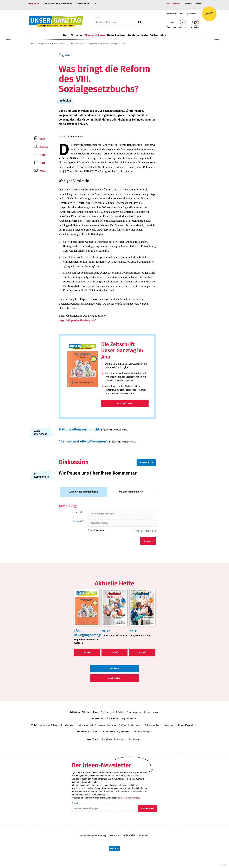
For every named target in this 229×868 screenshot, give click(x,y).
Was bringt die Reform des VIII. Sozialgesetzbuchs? (105, 41)
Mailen (43, 168)
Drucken (44, 144)
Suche (98, 15)
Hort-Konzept (76, 41)
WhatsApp (70, 722)
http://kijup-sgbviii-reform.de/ (77, 317)
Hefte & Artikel (116, 32)
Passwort (78, 518)
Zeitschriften (174, 4)
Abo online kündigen (142, 729)
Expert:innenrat (192, 11)
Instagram (122, 736)
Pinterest (135, 736)
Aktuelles (77, 32)
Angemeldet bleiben (145, 528)
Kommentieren (146, 459)
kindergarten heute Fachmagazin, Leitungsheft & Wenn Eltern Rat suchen (110, 722)
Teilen (42, 152)
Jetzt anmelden (147, 806)
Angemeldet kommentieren (84, 489)
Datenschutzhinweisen (129, 795)
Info (198, 4)
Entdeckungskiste (86, 4)
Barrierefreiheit (129, 833)
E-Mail (80, 509)
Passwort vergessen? (96, 527)
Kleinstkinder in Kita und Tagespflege (180, 722)
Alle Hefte (114, 666)
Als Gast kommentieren (131, 489)
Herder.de (34, 4)
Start (66, 32)
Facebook (108, 736)
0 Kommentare (76, 133)
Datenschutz (114, 833)
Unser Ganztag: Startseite (41, 41)
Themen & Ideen (95, 32)
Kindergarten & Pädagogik (58, 4)
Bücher (154, 32)
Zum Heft (87, 650)
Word (42, 136)
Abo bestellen (114, 675)
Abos (163, 32)
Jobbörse (209, 10)
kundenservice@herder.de (118, 729)
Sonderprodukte (138, 32)
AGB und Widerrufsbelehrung (93, 833)
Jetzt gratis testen (125, 400)
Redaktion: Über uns (174, 11)
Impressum (144, 833)
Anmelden (148, 538)
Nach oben (114, 845)
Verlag (188, 4)
